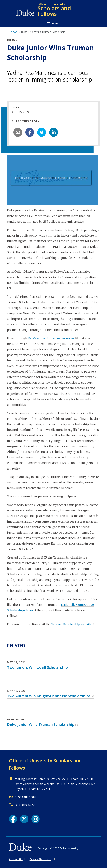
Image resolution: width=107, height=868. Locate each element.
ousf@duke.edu (25, 797)
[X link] (24, 819)
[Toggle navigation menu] (53, 23)
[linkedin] (54, 132)
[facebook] (30, 132)
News (14, 32)
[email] (18, 132)
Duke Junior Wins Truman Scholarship (41, 724)
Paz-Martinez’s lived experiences (51, 338)
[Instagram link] (35, 819)
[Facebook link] (13, 819)
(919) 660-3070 (25, 805)
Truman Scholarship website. (71, 624)
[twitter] (42, 132)
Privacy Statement (40, 859)
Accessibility (16, 859)
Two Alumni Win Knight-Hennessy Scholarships (49, 696)
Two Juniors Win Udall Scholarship (37, 667)
